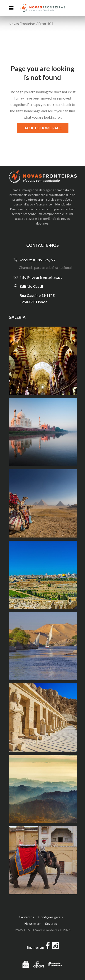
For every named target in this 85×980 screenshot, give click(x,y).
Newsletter (33, 924)
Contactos (26, 917)
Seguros (51, 924)
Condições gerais (51, 917)
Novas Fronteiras (22, 24)
